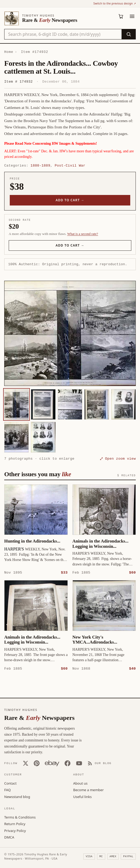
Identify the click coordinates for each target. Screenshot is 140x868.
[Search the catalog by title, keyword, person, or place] (63, 34)
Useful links (83, 796)
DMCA (9, 837)
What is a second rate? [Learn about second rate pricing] (83, 234)
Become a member (89, 790)
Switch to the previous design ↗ (115, 3)
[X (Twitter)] (26, 763)
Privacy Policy (15, 830)
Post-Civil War (70, 165)
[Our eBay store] (52, 763)
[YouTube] (79, 763)
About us (81, 783)
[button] (70, 333)
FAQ (8, 790)
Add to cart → (70, 200)
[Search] (129, 34)
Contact (10, 783)
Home (9, 52)
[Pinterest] (37, 763)
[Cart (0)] (121, 16)
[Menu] (132, 16)
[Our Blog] (100, 763)
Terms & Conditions (20, 817)
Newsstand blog (17, 796)
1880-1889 (40, 165)
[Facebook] (67, 763)
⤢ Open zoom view (118, 459)
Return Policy (15, 824)
